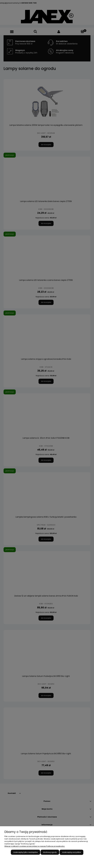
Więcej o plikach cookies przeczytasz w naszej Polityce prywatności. (35, 846)
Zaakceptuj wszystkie (71, 852)
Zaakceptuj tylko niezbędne (25, 852)
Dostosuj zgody (50, 852)
